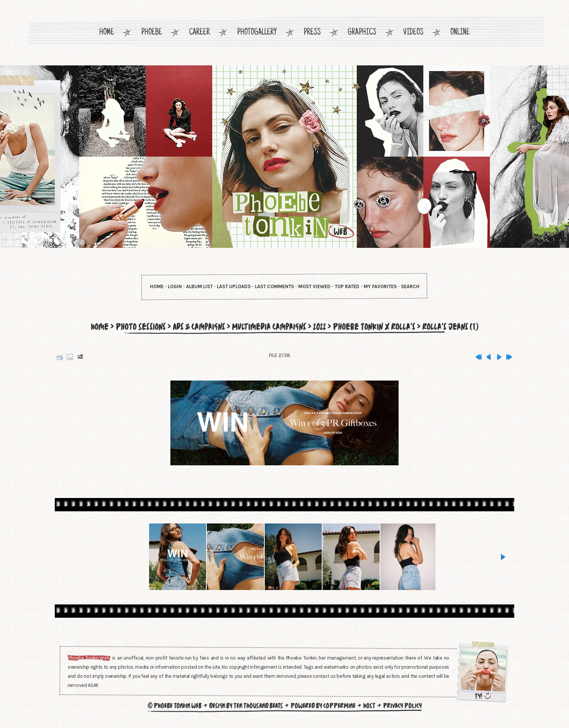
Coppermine (339, 706)
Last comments (274, 286)
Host (369, 706)
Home (107, 33)
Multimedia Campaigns (267, 327)
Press (312, 33)
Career (199, 33)
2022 (319, 327)
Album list (199, 286)
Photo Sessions (136, 327)
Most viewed (314, 286)
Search (410, 286)
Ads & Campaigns (196, 327)
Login (175, 286)
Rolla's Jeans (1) (455, 327)
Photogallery (257, 33)
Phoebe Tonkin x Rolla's (376, 327)
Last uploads (234, 286)
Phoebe (152, 33)
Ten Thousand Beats (258, 706)
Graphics (362, 33)
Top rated (347, 286)
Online (460, 33)
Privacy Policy (402, 706)
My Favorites (380, 286)
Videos (413, 33)
